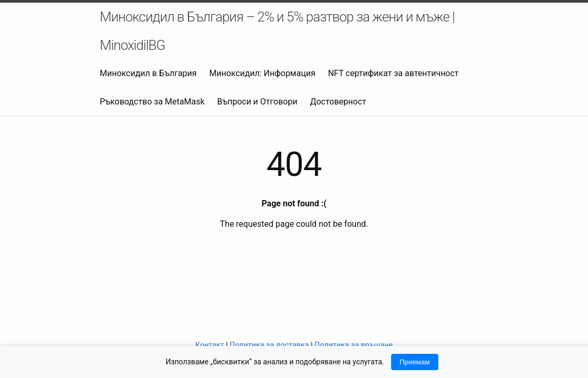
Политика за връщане (354, 345)
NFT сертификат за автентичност (393, 73)
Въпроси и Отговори (258, 102)
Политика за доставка (269, 345)
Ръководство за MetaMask (152, 102)
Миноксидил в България (148, 73)
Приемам (415, 362)
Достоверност (338, 102)
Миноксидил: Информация (262, 73)
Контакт (210, 345)
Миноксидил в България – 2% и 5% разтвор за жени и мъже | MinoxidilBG (277, 31)
